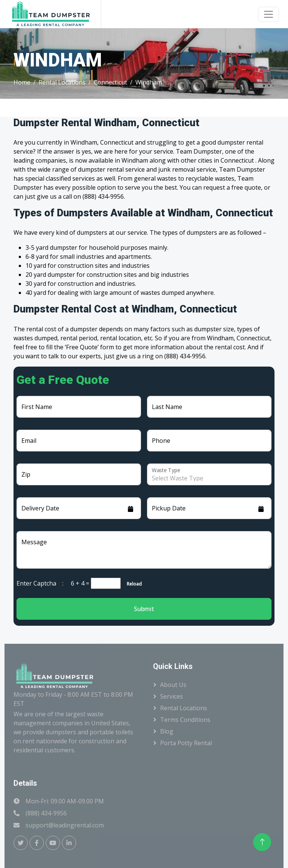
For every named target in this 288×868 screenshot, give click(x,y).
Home (22, 82)
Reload (132, 584)
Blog (167, 731)
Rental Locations (62, 82)
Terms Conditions (185, 720)
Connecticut (110, 82)
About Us (173, 685)
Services (172, 696)
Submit (144, 609)
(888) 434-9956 (46, 813)
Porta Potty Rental (186, 743)
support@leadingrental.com (65, 825)
